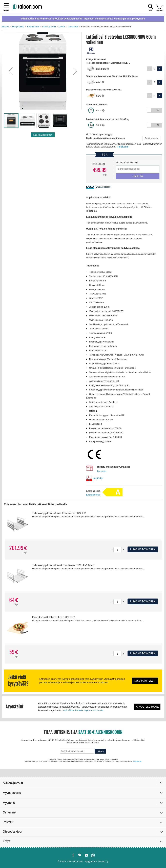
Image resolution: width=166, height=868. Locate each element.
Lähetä (100, 751)
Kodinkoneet (33, 27)
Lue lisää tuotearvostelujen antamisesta (82, 710)
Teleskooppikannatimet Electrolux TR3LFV (59, 513)
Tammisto (102, 471)
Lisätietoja (137, 761)
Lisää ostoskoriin (143, 549)
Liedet (62, 27)
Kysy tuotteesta (145, 681)
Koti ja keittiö (18, 27)
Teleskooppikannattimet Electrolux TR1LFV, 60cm (64, 565)
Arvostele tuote (147, 707)
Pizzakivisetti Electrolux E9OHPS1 (54, 617)
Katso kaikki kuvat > (43, 135)
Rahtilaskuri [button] (123, 147)
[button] (11, 71)
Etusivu (5, 27)
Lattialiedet (73, 27)
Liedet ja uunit (49, 27)
